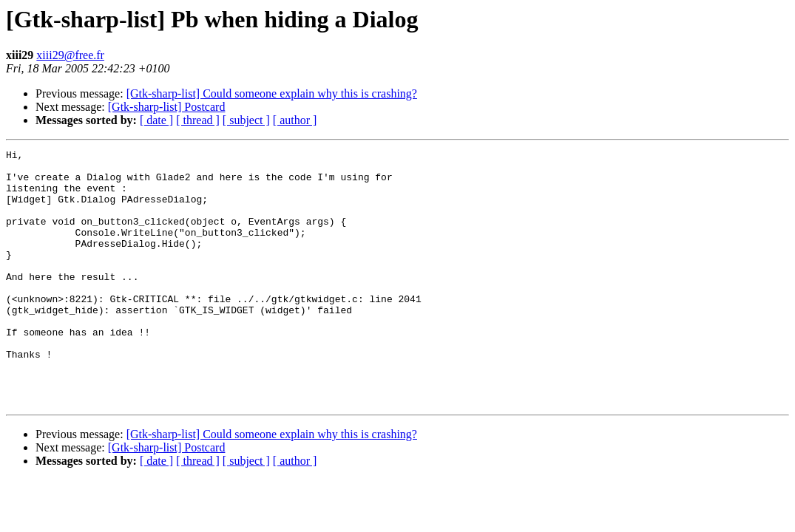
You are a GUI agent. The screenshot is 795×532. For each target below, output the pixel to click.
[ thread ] (198, 120)
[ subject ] (246, 120)
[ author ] (295, 120)
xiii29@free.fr (70, 55)
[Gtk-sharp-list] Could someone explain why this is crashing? (272, 93)
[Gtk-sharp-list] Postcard (167, 107)
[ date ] (156, 120)
